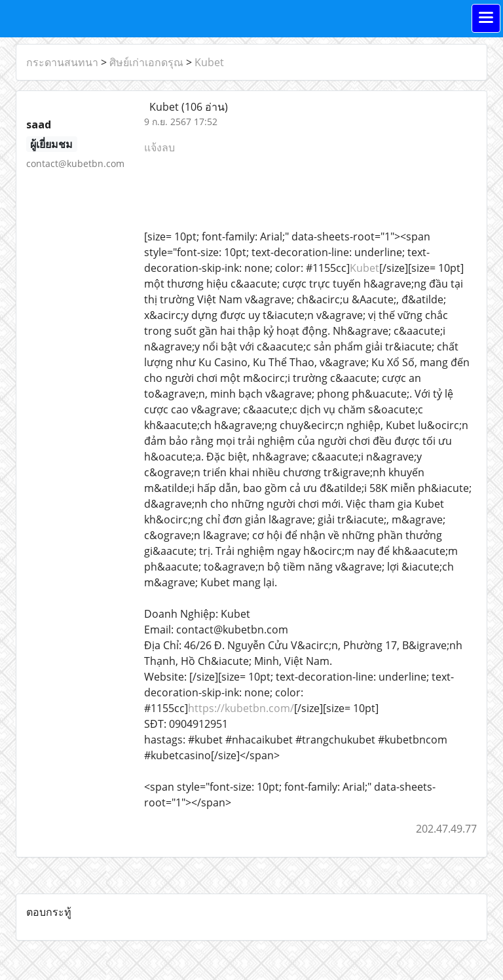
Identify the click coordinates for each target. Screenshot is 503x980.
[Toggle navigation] (486, 18)
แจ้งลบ (159, 147)
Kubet (209, 62)
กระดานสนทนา (62, 62)
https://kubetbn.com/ (241, 708)
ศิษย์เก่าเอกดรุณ (146, 62)
